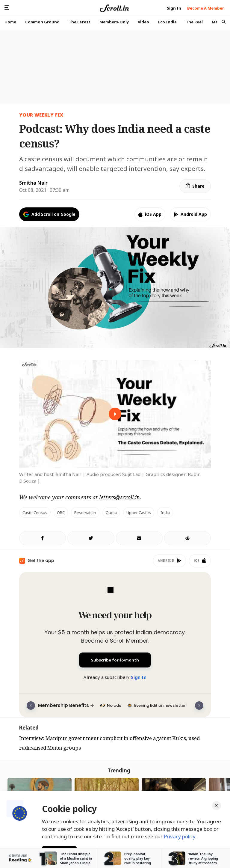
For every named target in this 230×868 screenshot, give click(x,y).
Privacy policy (180, 835)
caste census (35, 513)
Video (143, 22)
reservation (85, 513)
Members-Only (114, 22)
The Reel (194, 22)
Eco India (167, 22)
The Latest (80, 22)
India (165, 513)
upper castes (139, 513)
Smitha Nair (33, 183)
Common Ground (42, 22)
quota (111, 513)
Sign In (139, 677)
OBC (61, 513)
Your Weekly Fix (41, 115)
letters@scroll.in (119, 497)
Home (10, 22)
